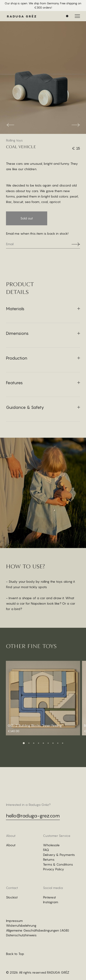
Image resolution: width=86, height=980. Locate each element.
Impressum (14, 921)
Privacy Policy (54, 869)
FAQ (46, 850)
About (11, 845)
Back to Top (15, 954)
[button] (24, 743)
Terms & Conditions (58, 864)
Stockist (12, 897)
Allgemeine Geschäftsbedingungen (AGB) (38, 930)
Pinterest (49, 897)
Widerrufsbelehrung (21, 925)
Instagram (51, 902)
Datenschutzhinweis (21, 935)
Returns (49, 859)
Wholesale (51, 845)
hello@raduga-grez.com (33, 816)
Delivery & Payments (59, 855)
